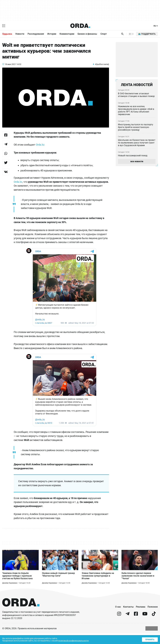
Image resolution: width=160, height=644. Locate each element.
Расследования (36, 34)
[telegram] (127, 625)
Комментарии (67, 34)
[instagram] (119, 625)
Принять (150, 639)
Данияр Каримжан (10, 593)
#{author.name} (102, 68)
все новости (137, 163)
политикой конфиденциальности (76, 640)
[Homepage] (80, 26)
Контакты (128, 617)
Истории (52, 34)
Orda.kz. (42, 148)
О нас (118, 617)
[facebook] (136, 625)
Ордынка (7, 34)
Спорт (104, 34)
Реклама (141, 617)
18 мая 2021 (11, 68)
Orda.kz (33, 186)
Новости (20, 34)
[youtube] (145, 625)
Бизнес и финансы (87, 34)
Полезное (153, 617)
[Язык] (156, 26)
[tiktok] (154, 625)
